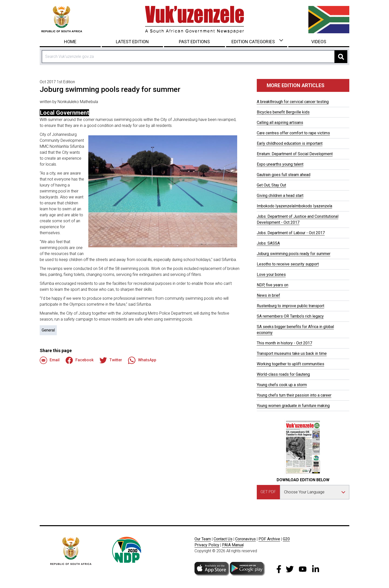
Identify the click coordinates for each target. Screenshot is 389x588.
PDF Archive (269, 539)
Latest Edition (132, 42)
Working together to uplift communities (291, 364)
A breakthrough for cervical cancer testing (293, 102)
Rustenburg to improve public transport (291, 306)
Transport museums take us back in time (292, 353)
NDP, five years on (273, 285)
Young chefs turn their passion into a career (294, 395)
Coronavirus (245, 539)
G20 (286, 539)
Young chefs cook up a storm (282, 385)
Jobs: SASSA (268, 243)
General (48, 330)
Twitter (111, 360)
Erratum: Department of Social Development (295, 154)
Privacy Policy (207, 545)
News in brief (268, 295)
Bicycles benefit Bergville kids (283, 112)
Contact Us (223, 539)
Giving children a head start (280, 196)
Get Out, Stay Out (271, 185)
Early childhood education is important (290, 143)
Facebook (80, 360)
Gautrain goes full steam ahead (284, 175)
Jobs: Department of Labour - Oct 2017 (291, 233)
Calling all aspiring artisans (280, 123)
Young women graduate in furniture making (293, 406)
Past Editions (194, 42)
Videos (319, 42)
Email (50, 360)
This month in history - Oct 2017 (284, 343)
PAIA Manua (233, 545)
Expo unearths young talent (280, 164)
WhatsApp (142, 360)
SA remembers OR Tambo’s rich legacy (290, 316)
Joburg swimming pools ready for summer (294, 254)
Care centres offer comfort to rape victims (293, 133)
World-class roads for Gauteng (283, 374)
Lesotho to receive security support (288, 264)
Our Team (203, 539)
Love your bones (271, 275)
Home (70, 42)
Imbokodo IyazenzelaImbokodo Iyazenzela (294, 206)
